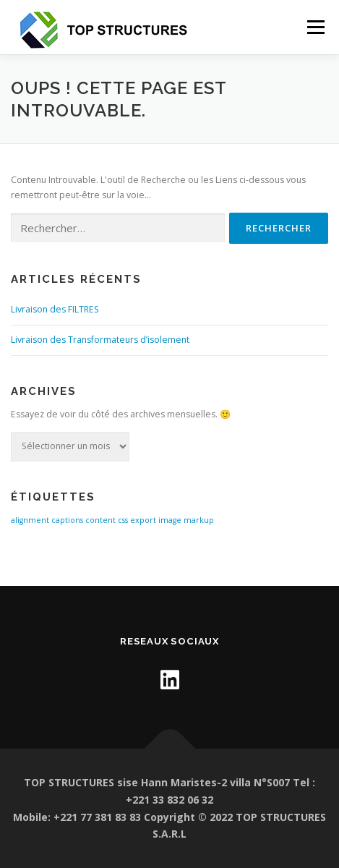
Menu (315, 27)
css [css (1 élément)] (123, 520)
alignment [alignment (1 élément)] (30, 520)
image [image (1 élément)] (170, 520)
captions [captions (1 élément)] (67, 520)
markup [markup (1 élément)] (199, 520)
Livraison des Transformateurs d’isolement (100, 340)
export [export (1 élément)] (143, 520)
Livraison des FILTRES (55, 309)
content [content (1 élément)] (100, 520)
